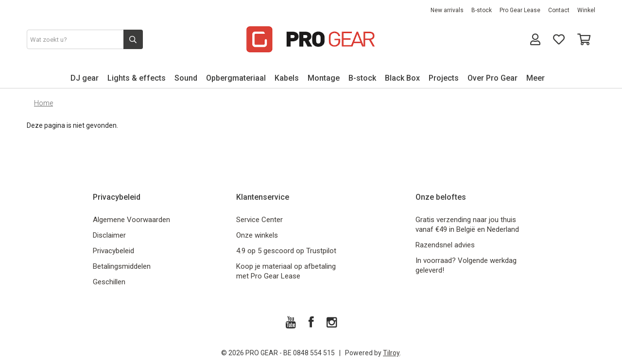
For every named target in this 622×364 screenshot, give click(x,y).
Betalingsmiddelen (122, 266)
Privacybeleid (113, 251)
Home (43, 103)
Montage (324, 78)
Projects (444, 78)
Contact (559, 10)
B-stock (482, 10)
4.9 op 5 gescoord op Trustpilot (286, 251)
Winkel (586, 10)
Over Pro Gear (492, 78)
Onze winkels (257, 235)
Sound (186, 78)
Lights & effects (137, 78)
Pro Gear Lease (520, 10)
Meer (536, 78)
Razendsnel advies (445, 245)
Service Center (259, 220)
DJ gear (85, 78)
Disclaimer (109, 235)
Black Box (402, 78)
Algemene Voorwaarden (131, 220)
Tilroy (391, 353)
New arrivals (447, 10)
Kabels (287, 78)
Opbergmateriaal (236, 78)
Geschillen (109, 282)
